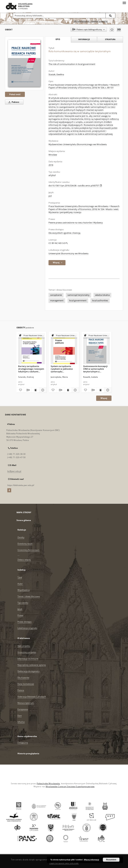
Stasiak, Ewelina (56, 74)
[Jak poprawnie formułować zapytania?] (113, 21)
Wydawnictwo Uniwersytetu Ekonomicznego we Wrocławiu (78, 144)
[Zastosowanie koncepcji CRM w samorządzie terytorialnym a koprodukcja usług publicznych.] (96, 349)
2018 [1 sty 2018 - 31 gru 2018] (51, 165)
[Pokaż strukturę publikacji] (31, 336)
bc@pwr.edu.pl (14, 471)
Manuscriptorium (26, 703)
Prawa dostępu (25, 622)
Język (20, 609)
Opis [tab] (58, 39)
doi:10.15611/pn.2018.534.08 (62, 186)
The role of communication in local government (72, 64)
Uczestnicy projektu (27, 652)
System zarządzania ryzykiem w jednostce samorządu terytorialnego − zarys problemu (62, 369)
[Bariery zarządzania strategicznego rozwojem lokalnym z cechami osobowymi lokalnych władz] (31, 349)
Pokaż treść (15, 94)
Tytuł (20, 577)
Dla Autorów (23, 678)
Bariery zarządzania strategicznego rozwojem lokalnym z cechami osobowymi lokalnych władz (31, 369)
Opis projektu (24, 646)
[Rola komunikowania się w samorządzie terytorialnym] (24, 63)
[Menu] (124, 3)
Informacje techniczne (28, 659)
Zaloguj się (23, 742)
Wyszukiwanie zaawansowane (91, 21)
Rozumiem (111, 860)
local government (78, 301)
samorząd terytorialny (78, 295)
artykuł (52, 175)
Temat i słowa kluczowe (29, 596)
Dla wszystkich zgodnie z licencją (64, 233)
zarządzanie (56, 295)
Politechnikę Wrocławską (48, 784)
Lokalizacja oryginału (27, 628)
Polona (21, 690)
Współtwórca (24, 590)
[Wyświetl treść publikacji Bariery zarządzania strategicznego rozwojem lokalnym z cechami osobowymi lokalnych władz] (35, 390)
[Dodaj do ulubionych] (112, 30)
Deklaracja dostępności (29, 671)
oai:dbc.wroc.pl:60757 (90, 186)
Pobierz (13, 102)
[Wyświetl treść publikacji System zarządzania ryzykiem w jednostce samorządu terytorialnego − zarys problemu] (68, 390)
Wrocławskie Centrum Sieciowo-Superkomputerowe (70, 787)
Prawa (20, 615)
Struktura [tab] (110, 39)
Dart (20, 716)
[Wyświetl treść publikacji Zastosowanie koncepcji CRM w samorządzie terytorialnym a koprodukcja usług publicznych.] (100, 390)
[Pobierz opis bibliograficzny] (28, 390)
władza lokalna (102, 295)
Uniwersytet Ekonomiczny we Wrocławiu (68, 253)
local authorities (100, 301)
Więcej (104, 398)
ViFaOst (21, 722)
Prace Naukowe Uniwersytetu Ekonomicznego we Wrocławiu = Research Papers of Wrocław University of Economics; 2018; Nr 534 (84, 208)
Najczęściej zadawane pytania (32, 665)
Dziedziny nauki (25, 544)
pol (50, 196)
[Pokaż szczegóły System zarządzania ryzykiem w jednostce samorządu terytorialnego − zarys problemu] (75, 390)
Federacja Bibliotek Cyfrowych (32, 697)
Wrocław (53, 155)
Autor (20, 584)
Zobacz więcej (24, 560)
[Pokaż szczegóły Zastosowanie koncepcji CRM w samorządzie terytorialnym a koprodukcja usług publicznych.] (107, 390)
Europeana (23, 709)
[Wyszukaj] (110, 16)
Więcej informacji (91, 860)
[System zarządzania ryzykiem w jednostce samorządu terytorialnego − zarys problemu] (64, 349)
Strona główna (24, 520)
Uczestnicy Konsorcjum (28, 550)
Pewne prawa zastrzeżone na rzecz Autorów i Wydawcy (76, 223)
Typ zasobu (23, 603)
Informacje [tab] (84, 39)
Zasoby (21, 537)
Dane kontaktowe (26, 684)
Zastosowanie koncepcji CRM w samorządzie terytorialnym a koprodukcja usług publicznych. (95, 369)
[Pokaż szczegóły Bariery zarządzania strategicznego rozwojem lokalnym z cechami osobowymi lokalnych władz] (42, 390)
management (57, 301)
